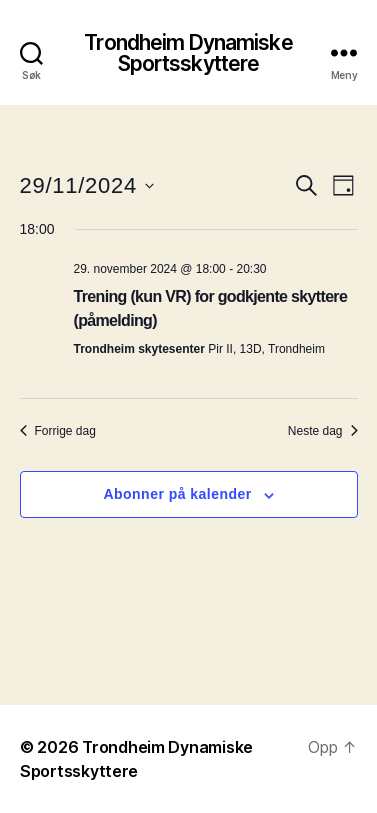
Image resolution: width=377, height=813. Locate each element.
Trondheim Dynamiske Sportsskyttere (188, 53)
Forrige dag (58, 431)
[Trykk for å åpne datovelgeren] (87, 185)
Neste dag (323, 431)
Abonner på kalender (177, 494)
